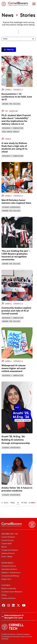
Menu (5, 39)
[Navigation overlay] (34, 4)
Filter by (10, 50)
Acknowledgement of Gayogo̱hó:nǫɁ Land (14, 616)
